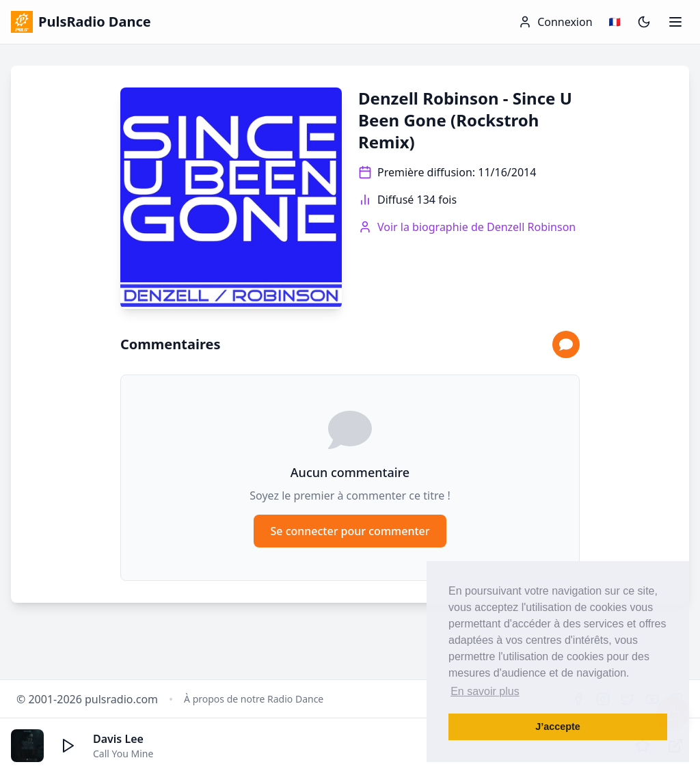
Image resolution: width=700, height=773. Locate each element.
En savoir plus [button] (485, 691)
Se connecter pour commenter (350, 531)
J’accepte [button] (558, 727)
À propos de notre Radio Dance (254, 699)
